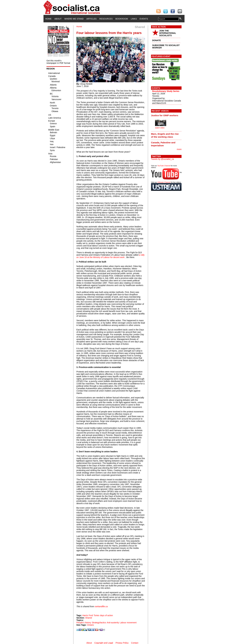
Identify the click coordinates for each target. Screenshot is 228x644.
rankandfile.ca (101, 606)
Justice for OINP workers (165, 115)
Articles (91, 19)
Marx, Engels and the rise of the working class (165, 135)
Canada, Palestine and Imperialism (163, 144)
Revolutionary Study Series (166, 91)
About (58, 19)
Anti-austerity (113, 623)
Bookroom (122, 19)
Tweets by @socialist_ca (162, 159)
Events (144, 19)
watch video (160, 128)
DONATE (157, 40)
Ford (91, 615)
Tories (96, 615)
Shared (89, 618)
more (179, 149)
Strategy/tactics (99, 623)
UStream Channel (164, 182)
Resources (106, 19)
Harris (85, 615)
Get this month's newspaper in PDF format (58, 62)
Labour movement (128, 623)
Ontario (90, 625)
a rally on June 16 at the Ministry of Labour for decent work (111, 256)
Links (134, 19)
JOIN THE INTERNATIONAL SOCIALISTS (168, 33)
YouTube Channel (164, 166)
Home (48, 19)
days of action (106, 615)
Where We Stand (74, 19)
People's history (84, 623)
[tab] (166, 115)
